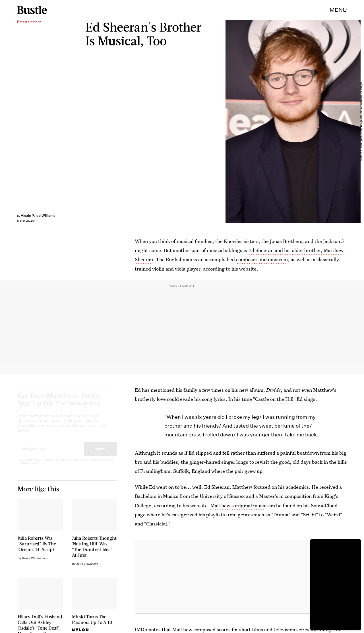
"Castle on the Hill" (274, 399)
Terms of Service (102, 465)
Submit (101, 454)
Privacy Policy (33, 468)
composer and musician (262, 259)
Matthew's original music (238, 505)
